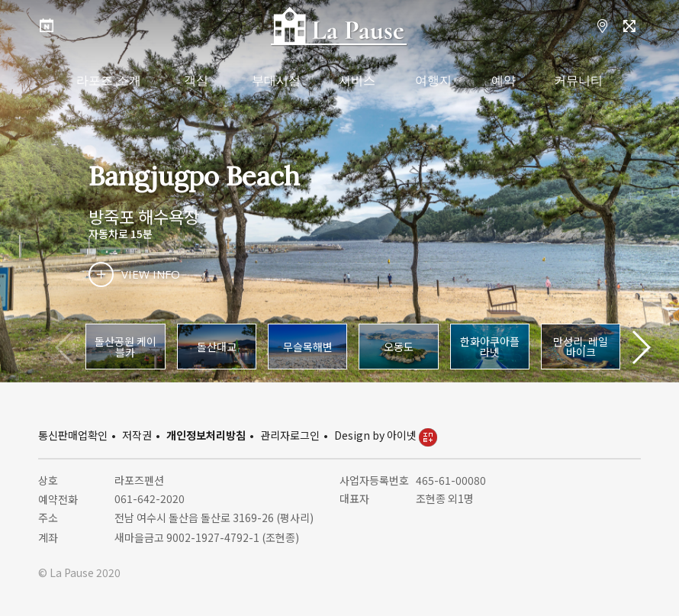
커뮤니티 (578, 81)
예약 (504, 81)
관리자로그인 (290, 435)
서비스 (357, 81)
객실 (196, 81)
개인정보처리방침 (206, 435)
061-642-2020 (150, 498)
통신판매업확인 (73, 435)
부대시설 (276, 81)
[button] (640, 347)
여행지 (433, 81)
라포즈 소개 (108, 81)
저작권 (137, 435)
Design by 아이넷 (386, 435)
